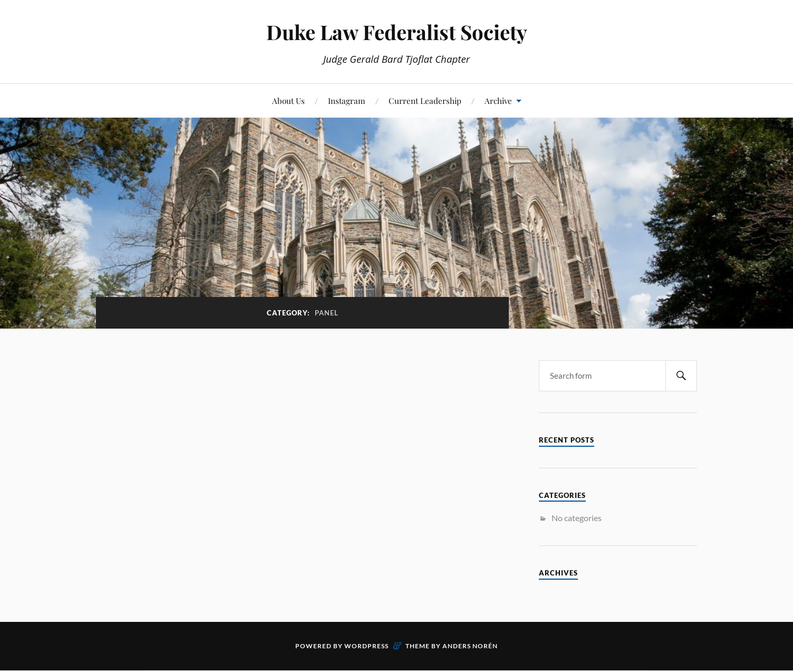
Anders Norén (470, 646)
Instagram (347, 100)
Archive (498, 100)
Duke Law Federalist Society (397, 32)
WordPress (366, 646)
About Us (288, 100)
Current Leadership (425, 100)
